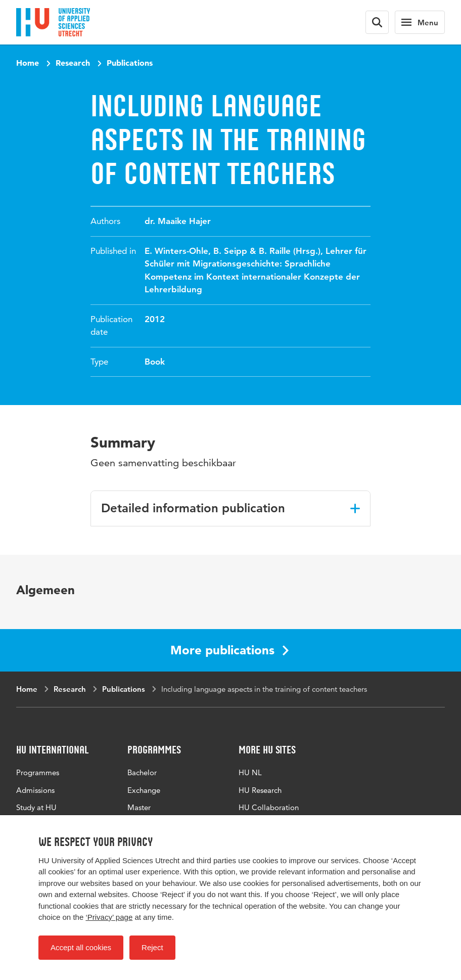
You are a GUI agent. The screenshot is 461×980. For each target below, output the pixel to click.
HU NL (250, 772)
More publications (229, 650)
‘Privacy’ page (109, 917)
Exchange (144, 790)
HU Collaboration (269, 807)
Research (73, 63)
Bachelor (142, 772)
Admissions (35, 790)
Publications (130, 63)
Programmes (38, 772)
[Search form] (377, 22)
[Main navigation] (420, 22)
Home (28, 63)
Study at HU (36, 807)
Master (139, 807)
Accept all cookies (81, 947)
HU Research (260, 790)
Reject (152, 947)
